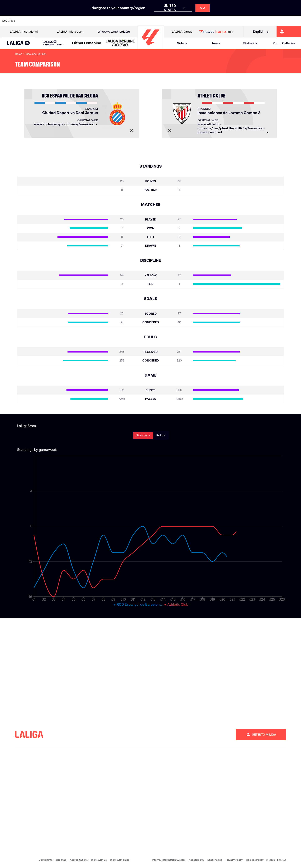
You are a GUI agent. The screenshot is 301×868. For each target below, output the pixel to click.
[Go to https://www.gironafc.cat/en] (125, 21)
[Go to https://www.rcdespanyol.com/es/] (182, 21)
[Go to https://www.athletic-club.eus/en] (26, 21)
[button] (18, 43)
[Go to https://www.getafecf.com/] (111, 21)
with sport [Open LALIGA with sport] (70, 32)
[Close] (131, 131)
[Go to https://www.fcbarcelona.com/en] (97, 21)
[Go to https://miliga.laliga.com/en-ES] (289, 32)
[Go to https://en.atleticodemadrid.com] (40, 21)
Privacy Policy (234, 860)
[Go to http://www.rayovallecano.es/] (154, 21)
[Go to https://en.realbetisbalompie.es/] (211, 21)
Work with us (99, 860)
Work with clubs (120, 860)
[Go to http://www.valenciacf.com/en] (282, 21)
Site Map (61, 860)
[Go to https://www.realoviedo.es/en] (239, 21)
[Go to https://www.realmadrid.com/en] (225, 21)
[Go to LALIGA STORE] (216, 32)
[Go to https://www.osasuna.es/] (54, 21)
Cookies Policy (255, 860)
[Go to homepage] (151, 47)
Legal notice (215, 860)
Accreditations (79, 860)
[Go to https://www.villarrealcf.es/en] (296, 21)
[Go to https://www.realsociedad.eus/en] (254, 21)
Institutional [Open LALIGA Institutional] (24, 32)
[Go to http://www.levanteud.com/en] (140, 21)
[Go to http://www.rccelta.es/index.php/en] (168, 21)
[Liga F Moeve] (87, 43)
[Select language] (259, 32)
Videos (182, 43)
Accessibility (196, 860)
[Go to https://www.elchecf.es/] (83, 21)
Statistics (250, 43)
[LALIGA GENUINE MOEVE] (120, 43)
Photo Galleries (284, 43)
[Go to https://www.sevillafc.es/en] (268, 21)
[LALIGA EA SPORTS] (18, 43)
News (216, 43)
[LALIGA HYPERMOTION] (53, 43)
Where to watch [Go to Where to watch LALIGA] (114, 32)
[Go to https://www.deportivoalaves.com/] (69, 21)
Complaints (46, 860)
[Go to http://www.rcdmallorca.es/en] (197, 21)
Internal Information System (169, 860)
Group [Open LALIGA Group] (182, 32)
